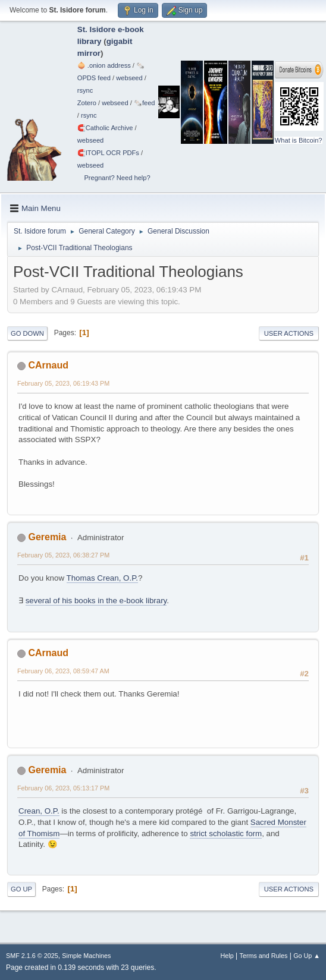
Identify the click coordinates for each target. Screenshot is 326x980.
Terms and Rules (264, 956)
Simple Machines (86, 956)
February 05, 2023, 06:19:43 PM (63, 383)
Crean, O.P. (39, 811)
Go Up (21, 889)
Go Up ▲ (307, 956)
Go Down (27, 333)
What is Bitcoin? (299, 140)
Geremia (47, 537)
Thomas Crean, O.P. (103, 578)
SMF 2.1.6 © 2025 (32, 956)
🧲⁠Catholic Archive (105, 128)
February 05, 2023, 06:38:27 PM (63, 555)
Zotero (87, 103)
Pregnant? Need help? (117, 178)
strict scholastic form (226, 834)
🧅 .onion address (104, 65)
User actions (289, 333)
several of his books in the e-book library (96, 601)
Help (227, 956)
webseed (129, 78)
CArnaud (48, 365)
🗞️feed (145, 103)
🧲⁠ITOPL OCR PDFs (108, 153)
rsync (85, 90)
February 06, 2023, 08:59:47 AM (63, 671)
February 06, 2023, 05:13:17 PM (63, 788)
